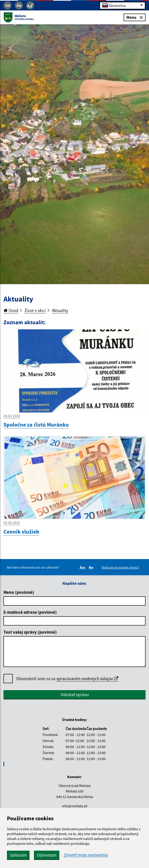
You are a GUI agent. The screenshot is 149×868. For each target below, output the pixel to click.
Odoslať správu (75, 695)
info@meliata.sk (75, 806)
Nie (92, 567)
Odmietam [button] (47, 855)
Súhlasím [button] (18, 855)
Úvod (11, 310)
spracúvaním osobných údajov (87, 679)
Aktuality (60, 310)
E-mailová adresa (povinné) (30, 612)
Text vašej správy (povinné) (30, 632)
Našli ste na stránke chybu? (120, 567)
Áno (83, 567)
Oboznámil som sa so (67, 679)
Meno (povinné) (19, 592)
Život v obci (35, 310)
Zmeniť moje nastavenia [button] (86, 855)
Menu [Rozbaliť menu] (135, 17)
